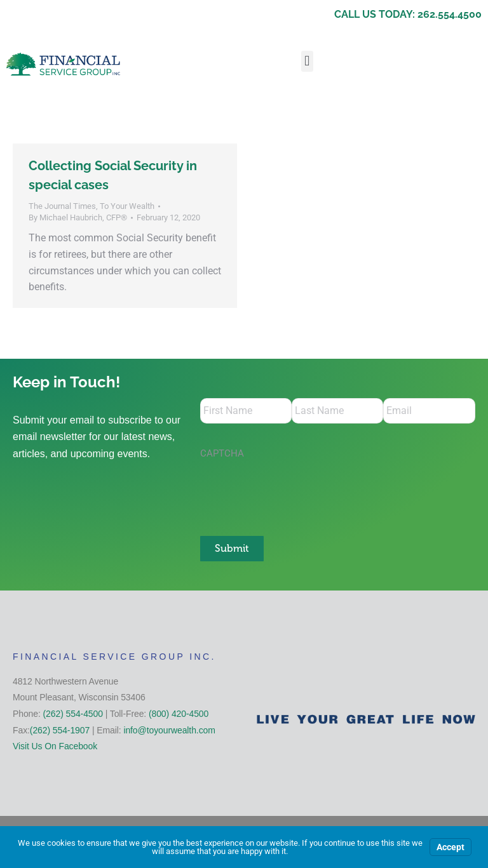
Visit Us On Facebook (55, 746)
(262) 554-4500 (73, 714)
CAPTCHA (222, 453)
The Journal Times (62, 206)
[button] (307, 61)
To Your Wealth (127, 206)
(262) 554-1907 (60, 730)
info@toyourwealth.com (169, 730)
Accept (451, 847)
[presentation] (297, 491)
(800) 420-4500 (179, 714)
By (78, 217)
